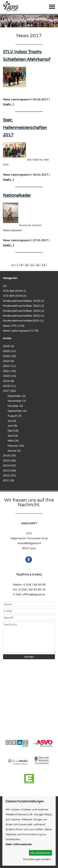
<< (13, 265)
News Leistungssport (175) (21, 331)
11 (32, 265)
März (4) (13, 441)
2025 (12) (9, 351)
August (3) (15, 416)
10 (26, 265)
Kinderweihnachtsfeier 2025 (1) (24, 316)
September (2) (17, 411)
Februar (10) (16, 446)
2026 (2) (9, 346)
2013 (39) (9, 471)
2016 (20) (9, 456)
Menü (52, 7)
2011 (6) (9, 480)
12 (38, 265)
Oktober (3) (15, 406)
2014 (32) (9, 465)
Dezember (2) (17, 396)
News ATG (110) (14, 326)
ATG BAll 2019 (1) (15, 296)
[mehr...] (8, 104)
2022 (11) (9, 366)
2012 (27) (9, 475)
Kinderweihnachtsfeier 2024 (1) (24, 311)
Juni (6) (12, 426)
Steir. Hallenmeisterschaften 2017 (25, 128)
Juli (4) (12, 421)
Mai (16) (13, 431)
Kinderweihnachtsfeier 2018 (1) (24, 301)
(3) (5, 286)
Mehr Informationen (19, 844)
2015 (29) (9, 461)
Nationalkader (17, 195)
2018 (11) (9, 386)
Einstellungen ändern (37, 859)
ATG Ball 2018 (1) (14, 291)
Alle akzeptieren (40, 853)
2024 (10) (9, 356)
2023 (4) (9, 361)
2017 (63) (9, 391)
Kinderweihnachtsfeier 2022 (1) (24, 306)
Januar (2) (14, 451)
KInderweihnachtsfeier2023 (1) (23, 321)
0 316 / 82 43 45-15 (32, 589)
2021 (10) (9, 371)
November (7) (17, 401)
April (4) (13, 436)
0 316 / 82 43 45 (35, 585)
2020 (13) (9, 376)
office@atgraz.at (34, 594)
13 (43, 265)
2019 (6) (9, 381)
